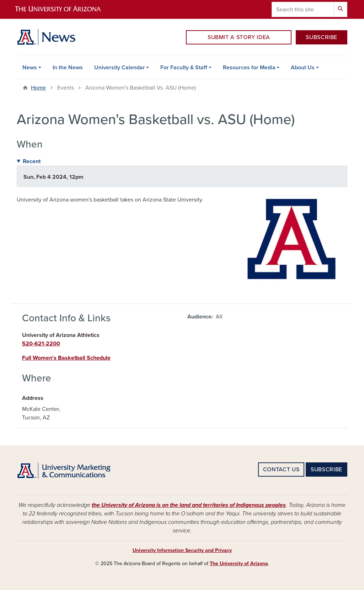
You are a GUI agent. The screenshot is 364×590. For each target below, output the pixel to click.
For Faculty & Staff (184, 68)
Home (38, 88)
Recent (32, 161)
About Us (303, 68)
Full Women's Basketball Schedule (66, 358)
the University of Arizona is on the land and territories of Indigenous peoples (189, 505)
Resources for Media (249, 68)
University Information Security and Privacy (182, 550)
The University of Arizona (239, 564)
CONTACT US (281, 470)
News (30, 68)
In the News (68, 68)
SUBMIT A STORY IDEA (239, 37)
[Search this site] (303, 9)
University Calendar (120, 68)
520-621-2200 (41, 344)
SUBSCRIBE (322, 37)
